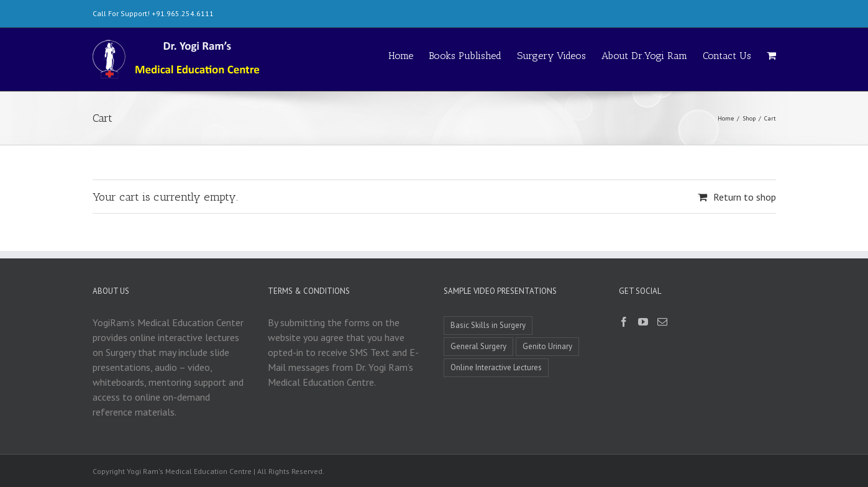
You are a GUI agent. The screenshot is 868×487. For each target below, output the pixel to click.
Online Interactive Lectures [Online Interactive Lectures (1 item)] (496, 367)
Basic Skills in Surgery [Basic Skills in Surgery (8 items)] (488, 325)
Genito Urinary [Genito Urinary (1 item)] (547, 346)
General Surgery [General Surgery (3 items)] (478, 346)
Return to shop (745, 197)
